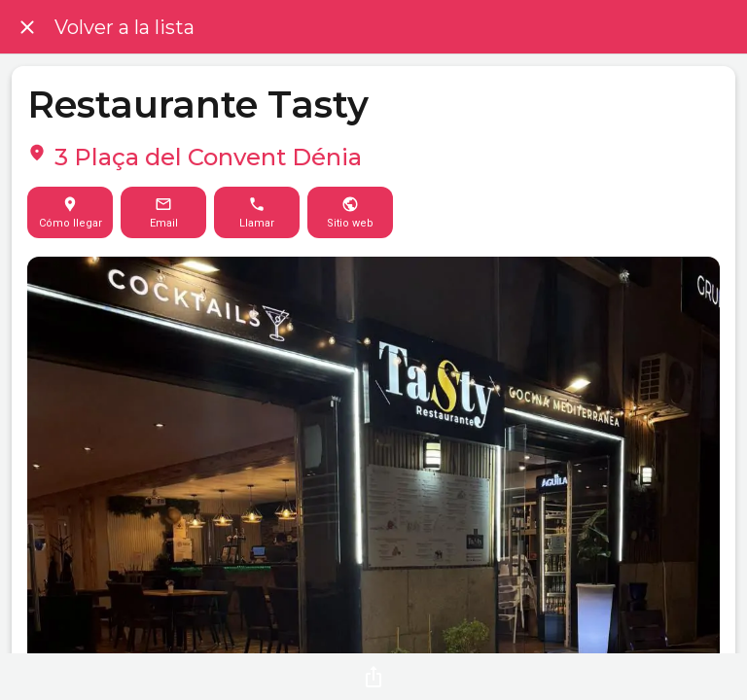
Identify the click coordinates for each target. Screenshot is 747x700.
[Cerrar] (27, 27)
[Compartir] (373, 677)
